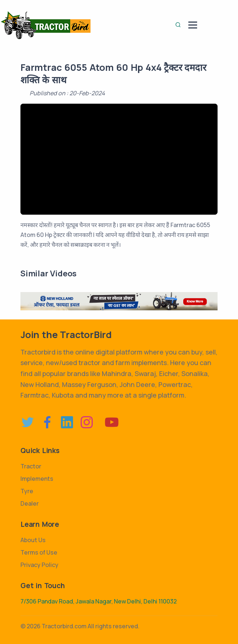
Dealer (30, 503)
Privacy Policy (39, 565)
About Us (33, 540)
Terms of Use (39, 552)
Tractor (31, 466)
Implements (37, 479)
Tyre (27, 491)
